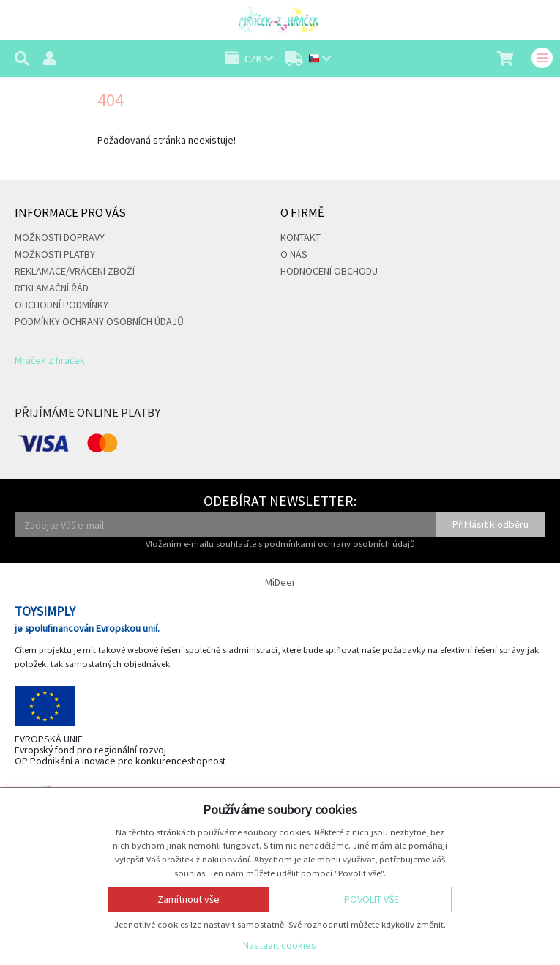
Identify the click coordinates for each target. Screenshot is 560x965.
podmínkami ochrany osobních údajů (340, 544)
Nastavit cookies (280, 945)
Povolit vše (372, 899)
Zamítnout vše (188, 899)
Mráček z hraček (50, 360)
